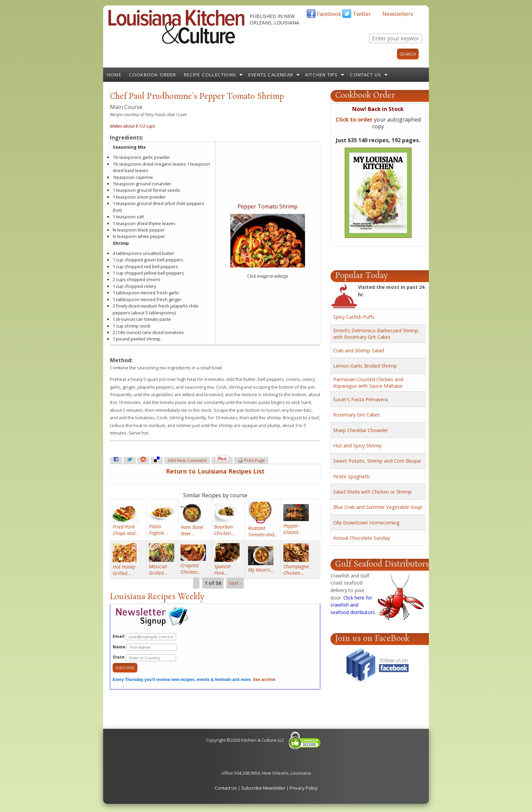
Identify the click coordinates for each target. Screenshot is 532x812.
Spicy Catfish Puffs (354, 317)
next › (235, 583)
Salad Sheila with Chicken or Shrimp (373, 492)
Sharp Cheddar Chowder (360, 430)
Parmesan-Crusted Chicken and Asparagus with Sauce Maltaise (368, 383)
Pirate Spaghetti (351, 476)
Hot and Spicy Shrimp (357, 446)
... (159, 530)
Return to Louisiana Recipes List (215, 471)
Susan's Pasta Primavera (360, 399)
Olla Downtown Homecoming (366, 523)
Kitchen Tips (321, 75)
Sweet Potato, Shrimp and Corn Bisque (377, 461)
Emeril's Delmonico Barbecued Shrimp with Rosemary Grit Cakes (376, 334)
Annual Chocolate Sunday (362, 538)
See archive (264, 680)
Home (114, 75)
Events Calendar (271, 75)
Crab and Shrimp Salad (359, 350)
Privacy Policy (304, 788)
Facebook (329, 14)
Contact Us (365, 75)
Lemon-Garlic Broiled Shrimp (365, 366)
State (144, 658)
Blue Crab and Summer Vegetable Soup (378, 507)
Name (145, 647)
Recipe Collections (210, 75)
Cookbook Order (153, 75)
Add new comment (187, 460)
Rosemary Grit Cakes (356, 415)
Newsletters (398, 14)
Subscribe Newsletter (263, 788)
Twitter (362, 14)
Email (144, 637)
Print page (251, 461)
